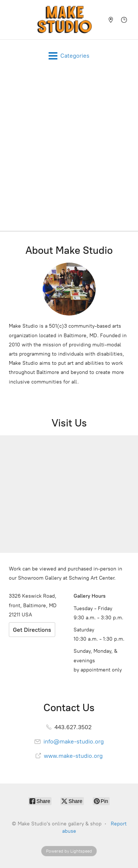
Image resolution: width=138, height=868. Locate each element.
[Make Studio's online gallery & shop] (64, 20)
